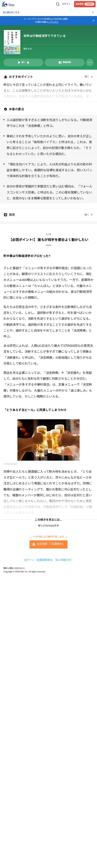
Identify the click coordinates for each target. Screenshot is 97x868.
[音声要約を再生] (23, 62)
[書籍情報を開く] (65, 62)
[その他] (90, 62)
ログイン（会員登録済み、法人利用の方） (49, 560)
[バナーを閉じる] (94, 21)
